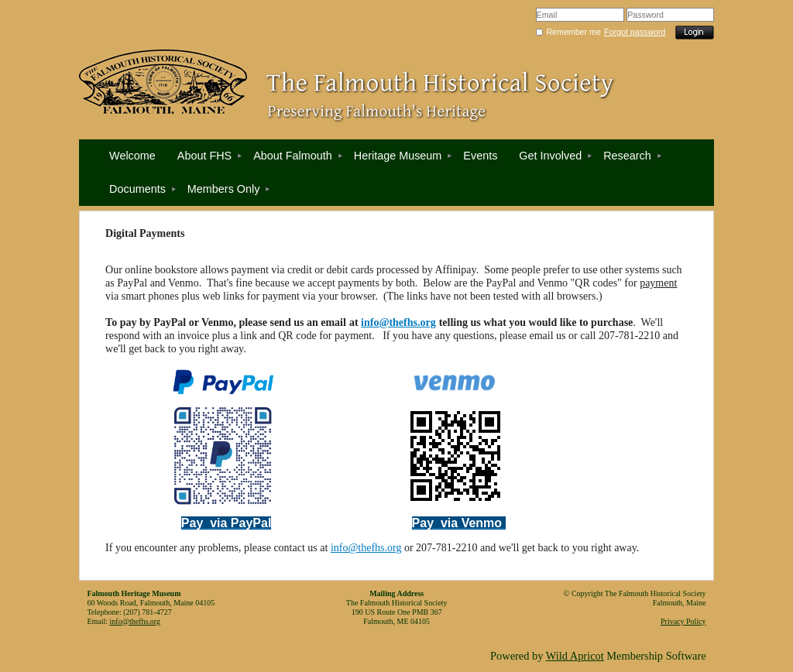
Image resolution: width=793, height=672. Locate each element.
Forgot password (635, 32)
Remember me (573, 32)
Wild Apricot (575, 656)
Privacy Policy (683, 621)
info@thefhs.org (398, 322)
